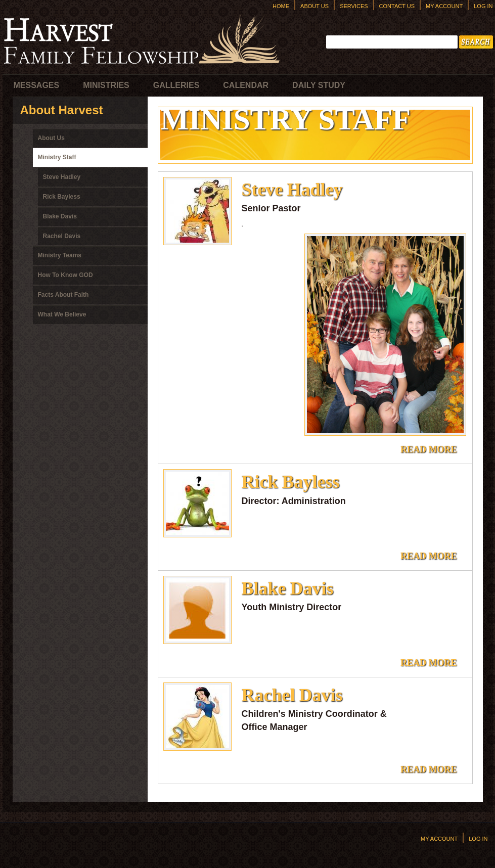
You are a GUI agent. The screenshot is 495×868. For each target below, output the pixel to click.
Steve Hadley (62, 177)
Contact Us (397, 6)
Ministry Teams (60, 255)
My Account (444, 6)
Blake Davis (60, 216)
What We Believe (62, 314)
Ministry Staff (57, 157)
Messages (37, 85)
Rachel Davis (62, 236)
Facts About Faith (63, 295)
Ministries (106, 85)
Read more (431, 451)
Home (281, 6)
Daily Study (319, 85)
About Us (314, 6)
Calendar (246, 85)
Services (354, 6)
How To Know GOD (65, 275)
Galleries (176, 85)
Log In (483, 6)
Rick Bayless (62, 197)
